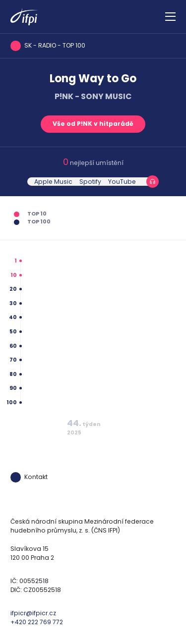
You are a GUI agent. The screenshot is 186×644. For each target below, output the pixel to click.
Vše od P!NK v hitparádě (93, 124)
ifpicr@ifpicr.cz (33, 613)
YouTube (122, 182)
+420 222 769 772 (37, 622)
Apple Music (53, 182)
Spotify (90, 182)
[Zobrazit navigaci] (170, 17)
